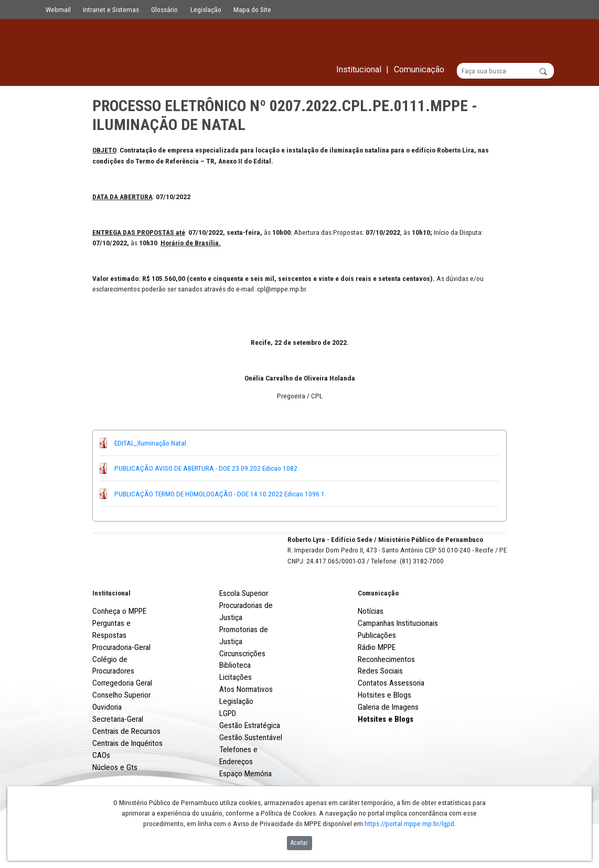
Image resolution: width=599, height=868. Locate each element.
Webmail (58, 9)
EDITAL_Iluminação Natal (150, 443)
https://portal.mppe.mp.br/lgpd (409, 823)
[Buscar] (505, 71)
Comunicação (378, 632)
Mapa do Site (252, 9)
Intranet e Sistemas (111, 9)
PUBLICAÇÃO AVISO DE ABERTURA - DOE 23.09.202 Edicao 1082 (206, 469)
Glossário (164, 9)
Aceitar (299, 843)
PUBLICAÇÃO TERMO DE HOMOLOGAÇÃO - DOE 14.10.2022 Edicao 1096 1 (220, 494)
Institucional (111, 632)
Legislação (206, 9)
